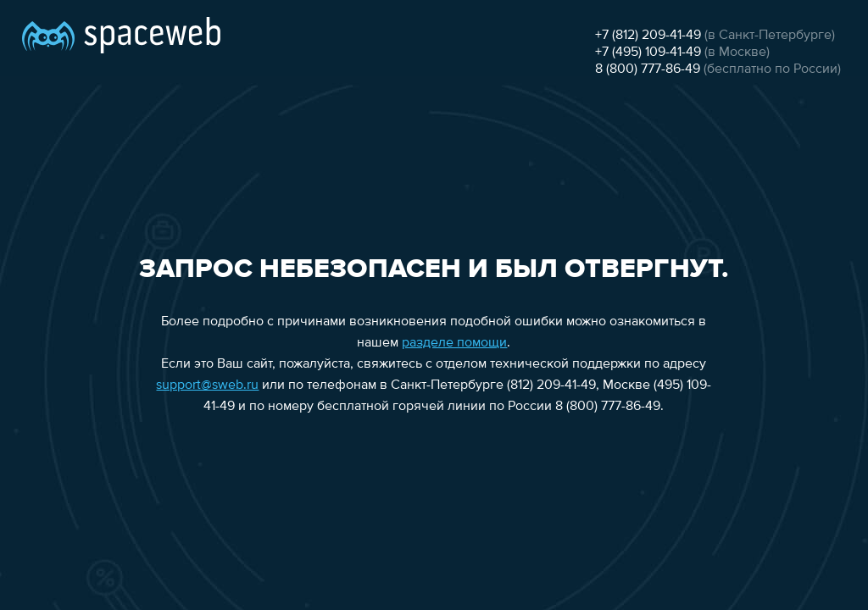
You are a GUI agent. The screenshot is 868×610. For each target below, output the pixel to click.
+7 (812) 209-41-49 (648, 36)
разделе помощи (454, 343)
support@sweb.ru (207, 385)
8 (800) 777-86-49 (648, 69)
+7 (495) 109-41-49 (648, 53)
